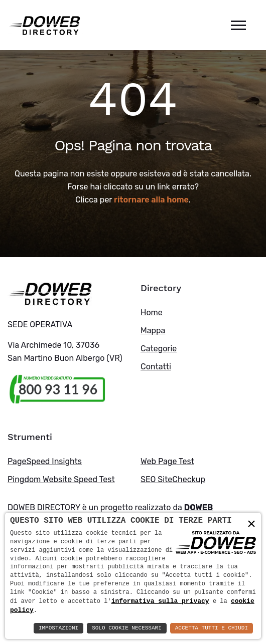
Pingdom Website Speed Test (61, 479)
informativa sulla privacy (160, 600)
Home (152, 312)
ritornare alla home (151, 200)
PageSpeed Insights (45, 461)
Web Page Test (167, 461)
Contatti (156, 367)
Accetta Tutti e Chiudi (212, 628)
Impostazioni (58, 628)
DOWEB (199, 507)
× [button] (251, 524)
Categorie (159, 349)
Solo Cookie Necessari (127, 628)
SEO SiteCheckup (173, 479)
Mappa (153, 331)
